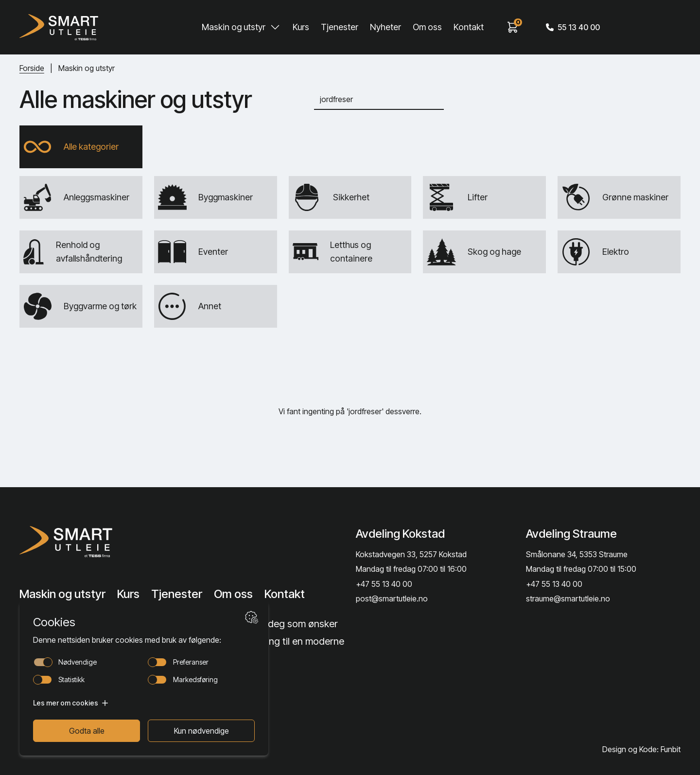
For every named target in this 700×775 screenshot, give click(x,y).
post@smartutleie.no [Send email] (392, 599)
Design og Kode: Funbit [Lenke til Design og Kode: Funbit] (641, 749)
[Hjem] (59, 27)
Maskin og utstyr (234, 27)
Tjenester (340, 27)
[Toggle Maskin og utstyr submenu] (275, 27)
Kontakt (469, 27)
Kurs (301, 27)
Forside (32, 68)
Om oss (427, 27)
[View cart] (513, 27)
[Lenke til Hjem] (94, 542)
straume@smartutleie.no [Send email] (568, 599)
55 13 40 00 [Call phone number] (573, 27)
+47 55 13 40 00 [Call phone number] (384, 584)
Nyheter (385, 27)
